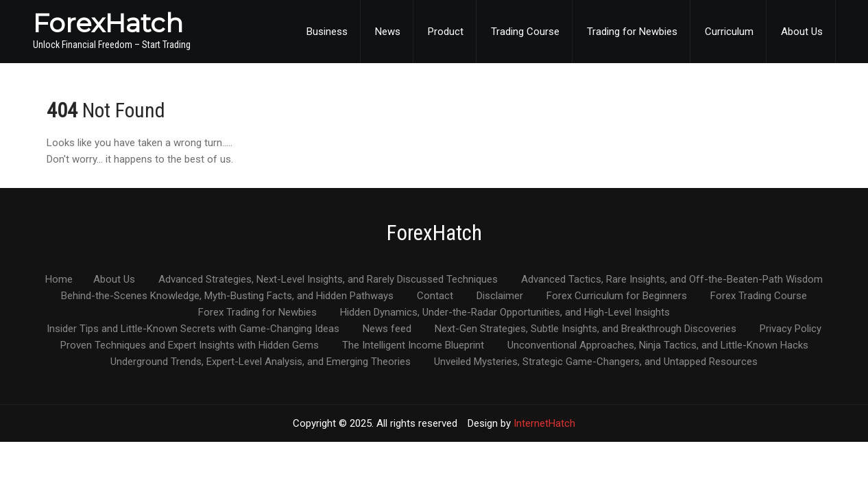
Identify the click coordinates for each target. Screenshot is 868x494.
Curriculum (729, 32)
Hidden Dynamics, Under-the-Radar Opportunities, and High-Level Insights (505, 313)
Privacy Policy (791, 329)
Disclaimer (500, 296)
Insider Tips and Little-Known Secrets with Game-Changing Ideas (193, 329)
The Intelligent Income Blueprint (413, 346)
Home (59, 280)
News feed (387, 329)
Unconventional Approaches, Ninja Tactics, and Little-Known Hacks (658, 346)
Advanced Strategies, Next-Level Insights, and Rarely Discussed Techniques (328, 280)
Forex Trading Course (759, 296)
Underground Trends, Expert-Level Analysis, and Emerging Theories (261, 362)
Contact (435, 296)
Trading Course (525, 32)
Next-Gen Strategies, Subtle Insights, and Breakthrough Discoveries (586, 329)
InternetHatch (544, 423)
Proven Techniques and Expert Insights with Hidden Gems (190, 346)
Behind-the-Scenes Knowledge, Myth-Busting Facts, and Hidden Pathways (227, 296)
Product (446, 32)
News (388, 32)
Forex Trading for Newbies (257, 313)
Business (327, 32)
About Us (802, 32)
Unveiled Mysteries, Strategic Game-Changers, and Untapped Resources (596, 362)
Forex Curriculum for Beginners (617, 296)
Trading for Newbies (632, 32)
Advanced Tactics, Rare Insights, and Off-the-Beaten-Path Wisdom (672, 280)
